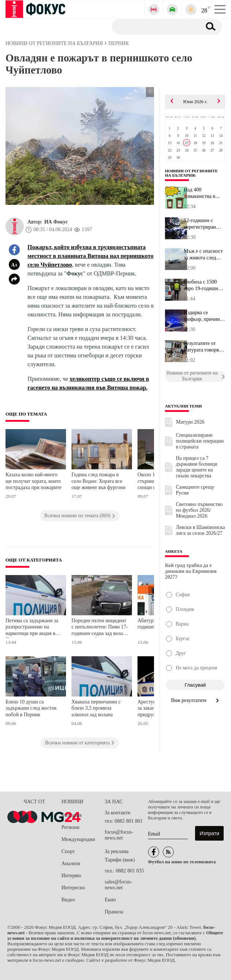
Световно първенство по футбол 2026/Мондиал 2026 (199, 510)
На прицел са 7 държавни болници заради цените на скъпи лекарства (197, 467)
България (72, 815)
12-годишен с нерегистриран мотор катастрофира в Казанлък (200, 224)
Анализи (71, 863)
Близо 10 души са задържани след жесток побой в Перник (31, 708)
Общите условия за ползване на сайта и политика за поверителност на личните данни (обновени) (115, 936)
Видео (68, 900)
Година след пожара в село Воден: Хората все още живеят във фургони (98, 481)
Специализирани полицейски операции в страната (200, 441)
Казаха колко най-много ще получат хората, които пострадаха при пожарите (34, 481)
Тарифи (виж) (120, 860)
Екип (110, 900)
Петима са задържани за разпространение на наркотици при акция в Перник (32, 628)
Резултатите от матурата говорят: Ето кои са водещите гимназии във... (203, 347)
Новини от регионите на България (191, 173)
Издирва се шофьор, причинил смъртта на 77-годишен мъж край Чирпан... (204, 316)
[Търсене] (154, 26)
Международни (78, 839)
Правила (114, 912)
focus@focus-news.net (119, 835)
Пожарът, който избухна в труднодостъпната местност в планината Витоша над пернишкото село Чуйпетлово (90, 256)
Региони (71, 827)
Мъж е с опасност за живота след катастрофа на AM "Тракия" (204, 255)
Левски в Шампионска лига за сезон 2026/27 (201, 530)
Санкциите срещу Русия (195, 490)
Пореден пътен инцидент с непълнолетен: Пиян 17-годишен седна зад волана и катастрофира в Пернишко (100, 628)
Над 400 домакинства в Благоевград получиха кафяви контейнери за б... (203, 193)
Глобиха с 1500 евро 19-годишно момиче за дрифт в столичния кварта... (204, 285)
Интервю (71, 876)
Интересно (73, 888)
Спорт (68, 851)
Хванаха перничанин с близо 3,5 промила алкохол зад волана (96, 708)
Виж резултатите (195, 700)
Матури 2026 (190, 422)
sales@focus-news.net (119, 885)
